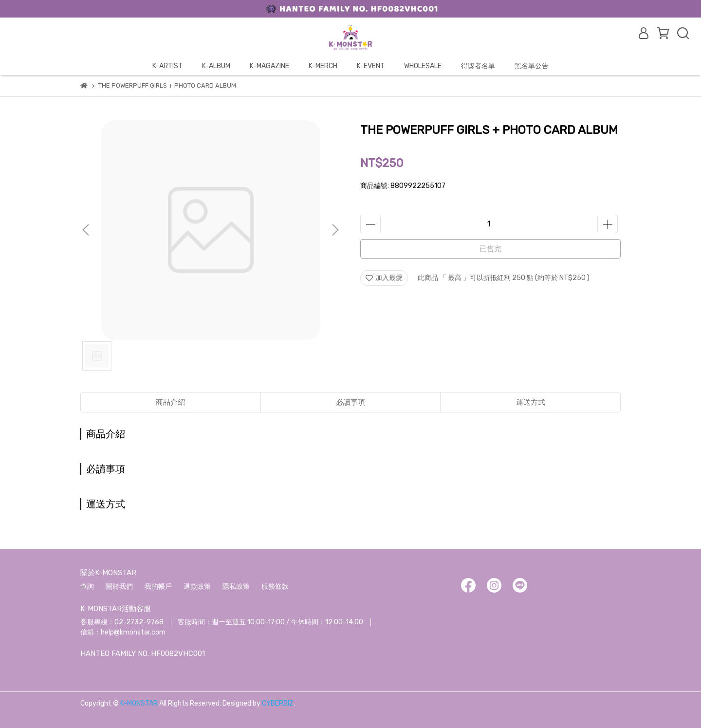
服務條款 (275, 587)
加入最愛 (384, 278)
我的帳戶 (158, 587)
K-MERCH (323, 66)
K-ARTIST (167, 66)
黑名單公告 (532, 66)
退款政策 (197, 587)
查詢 (87, 587)
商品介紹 (170, 402)
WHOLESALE (423, 66)
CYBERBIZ (278, 703)
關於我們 (119, 587)
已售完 (490, 249)
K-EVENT (371, 66)
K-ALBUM (216, 66)
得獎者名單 (478, 66)
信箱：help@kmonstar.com (123, 632)
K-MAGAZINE (269, 66)
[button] (335, 230)
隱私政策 (236, 587)
